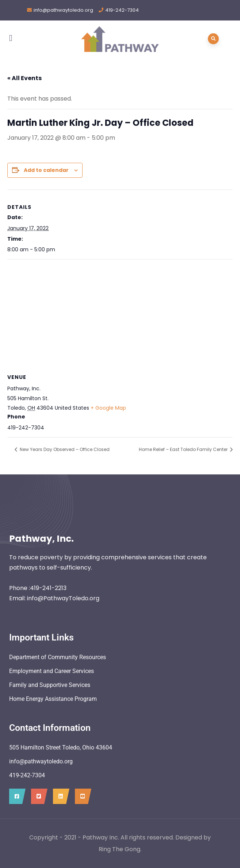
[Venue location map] (120, 312)
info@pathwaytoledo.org (63, 10)
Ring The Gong (119, 849)
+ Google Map (108, 408)
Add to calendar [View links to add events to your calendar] (46, 170)
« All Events (24, 78)
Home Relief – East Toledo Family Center (184, 449)
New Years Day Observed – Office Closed (64, 449)
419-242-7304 (122, 10)
